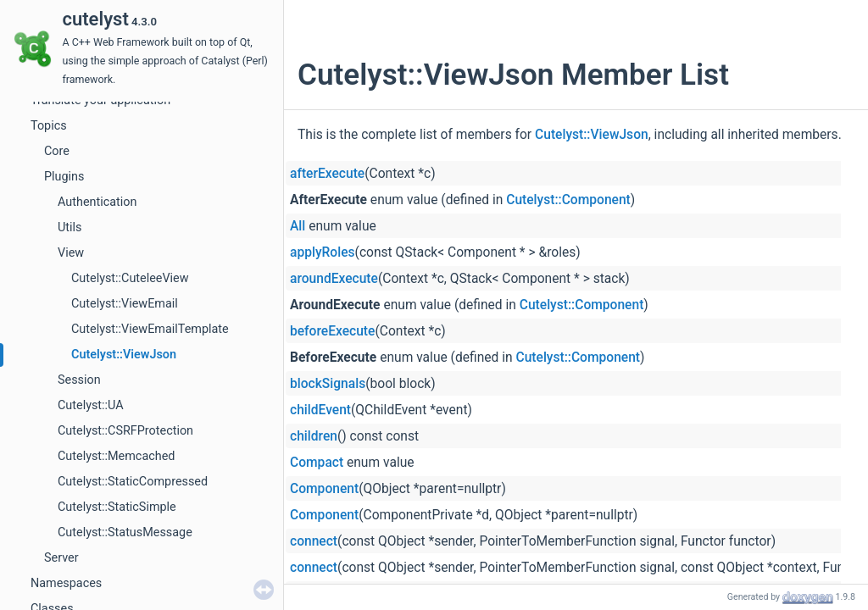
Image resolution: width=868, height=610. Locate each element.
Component (324, 489)
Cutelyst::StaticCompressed (133, 482)
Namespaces (66, 583)
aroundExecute (334, 279)
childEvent (320, 410)
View (71, 253)
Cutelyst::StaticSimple (117, 507)
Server (61, 558)
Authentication (97, 202)
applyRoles (323, 252)
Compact (317, 463)
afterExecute (327, 174)
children (314, 436)
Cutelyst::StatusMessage (125, 532)
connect (314, 541)
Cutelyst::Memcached (116, 456)
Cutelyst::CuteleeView (130, 278)
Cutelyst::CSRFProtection (125, 431)
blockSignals (328, 384)
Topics (49, 126)
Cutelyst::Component (568, 200)
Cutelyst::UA (91, 405)
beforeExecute (332, 331)
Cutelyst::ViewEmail (125, 304)
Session (79, 380)
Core (57, 151)
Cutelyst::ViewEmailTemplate (150, 329)
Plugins (64, 177)
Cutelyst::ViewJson (124, 355)
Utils (70, 227)
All (298, 226)
